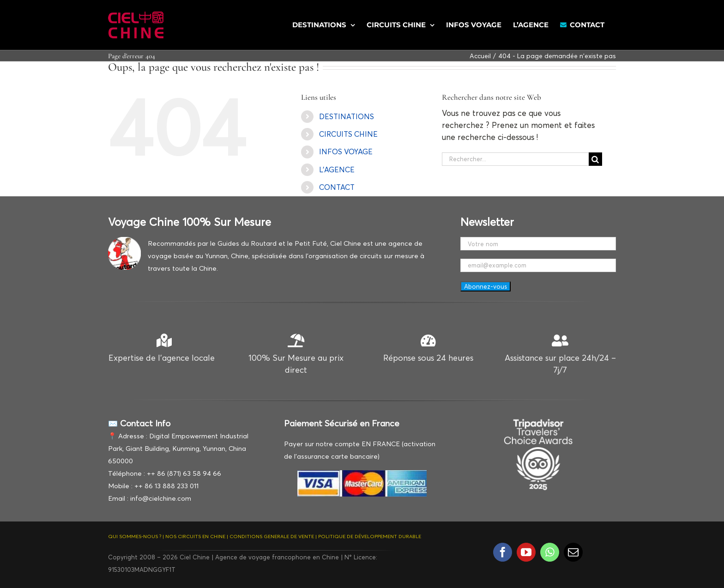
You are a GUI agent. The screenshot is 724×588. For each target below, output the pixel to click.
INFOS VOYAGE (346, 152)
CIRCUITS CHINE (348, 134)
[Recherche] (595, 159)
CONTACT (337, 187)
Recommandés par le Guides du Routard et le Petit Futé (237, 243)
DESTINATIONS (347, 116)
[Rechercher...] (515, 159)
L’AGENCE (337, 170)
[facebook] (503, 552)
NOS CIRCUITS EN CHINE (195, 536)
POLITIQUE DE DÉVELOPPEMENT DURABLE (370, 536)
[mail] (573, 552)
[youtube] (526, 552)
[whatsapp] (550, 552)
